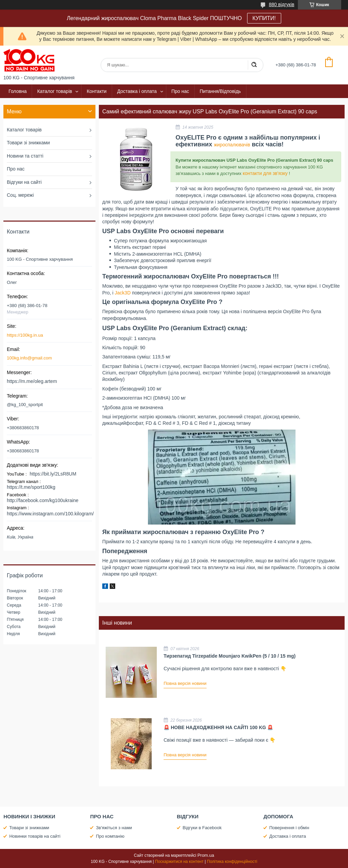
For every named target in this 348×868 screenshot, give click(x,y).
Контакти (96, 91)
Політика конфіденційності (232, 862)
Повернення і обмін (289, 828)
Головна (18, 91)
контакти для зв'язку (265, 173)
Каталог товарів (55, 91)
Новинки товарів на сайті (35, 836)
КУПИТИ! (264, 18)
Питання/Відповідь (220, 91)
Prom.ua (206, 855)
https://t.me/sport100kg (31, 487)
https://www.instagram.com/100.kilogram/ (50, 514)
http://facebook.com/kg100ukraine (43, 500)
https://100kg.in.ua (25, 335)
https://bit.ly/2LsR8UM (53, 474)
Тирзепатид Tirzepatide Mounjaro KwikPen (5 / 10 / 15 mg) (230, 656)
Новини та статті (25, 156)
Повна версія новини (185, 683)
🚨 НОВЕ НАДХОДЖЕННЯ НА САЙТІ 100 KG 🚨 (218, 727)
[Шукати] (254, 65)
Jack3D (123, 293)
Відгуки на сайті (24, 182)
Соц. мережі (20, 195)
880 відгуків (282, 4)
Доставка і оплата (137, 91)
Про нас (180, 91)
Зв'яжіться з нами (114, 828)
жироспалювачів (232, 145)
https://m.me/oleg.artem (32, 381)
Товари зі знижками (28, 143)
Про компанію (110, 836)
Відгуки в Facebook (202, 828)
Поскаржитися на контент (179, 862)
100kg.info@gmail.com (29, 358)
